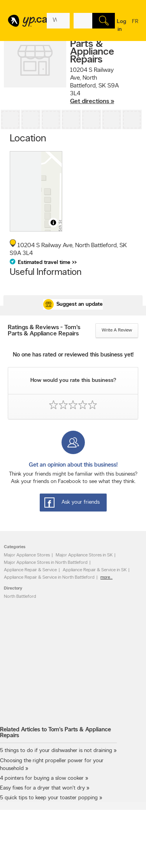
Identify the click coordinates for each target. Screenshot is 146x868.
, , (94, 86)
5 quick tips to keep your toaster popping (49, 798)
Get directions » (92, 102)
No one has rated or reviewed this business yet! (73, 355)
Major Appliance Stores (27, 555)
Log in (121, 26)
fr (135, 27)
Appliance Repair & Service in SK (95, 570)
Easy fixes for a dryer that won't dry (42, 788)
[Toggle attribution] (53, 223)
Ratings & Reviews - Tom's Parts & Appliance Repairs (44, 331)
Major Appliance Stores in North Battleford (46, 563)
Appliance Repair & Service (30, 570)
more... (106, 578)
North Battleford (20, 597)
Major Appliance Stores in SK (84, 555)
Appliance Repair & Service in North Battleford (49, 577)
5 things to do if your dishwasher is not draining (56, 751)
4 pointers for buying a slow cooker (42, 778)
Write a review (117, 330)
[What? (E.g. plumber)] (58, 21)
